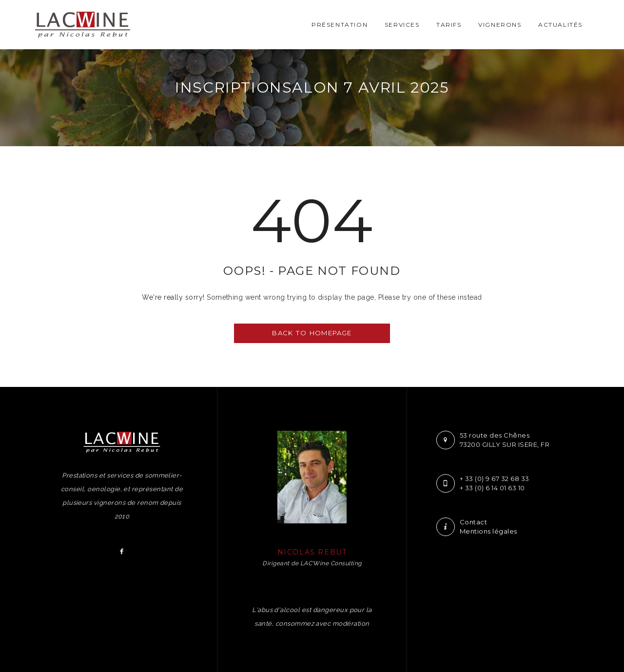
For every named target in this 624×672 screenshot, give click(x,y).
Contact (473, 522)
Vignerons (500, 25)
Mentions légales (488, 531)
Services (402, 25)
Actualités (560, 25)
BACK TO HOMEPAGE (312, 333)
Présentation (340, 25)
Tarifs (449, 25)
